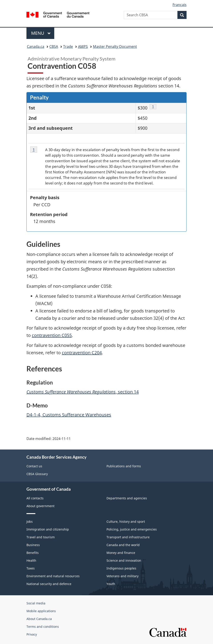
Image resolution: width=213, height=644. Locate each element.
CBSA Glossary (37, 474)
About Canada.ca (39, 619)
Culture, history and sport (126, 521)
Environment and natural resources (53, 576)
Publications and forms (124, 466)
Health (31, 560)
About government (40, 506)
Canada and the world (123, 545)
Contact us (34, 466)
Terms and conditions (43, 627)
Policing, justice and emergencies (132, 529)
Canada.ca (36, 47)
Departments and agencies (127, 498)
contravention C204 (82, 353)
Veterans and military (123, 576)
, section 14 (83, 392)
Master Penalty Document (115, 47)
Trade (68, 47)
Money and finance (121, 553)
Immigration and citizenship (48, 529)
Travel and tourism (41, 537)
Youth (111, 584)
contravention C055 (52, 335)
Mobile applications (41, 611)
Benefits (33, 553)
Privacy (32, 634)
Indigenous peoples (121, 568)
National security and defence (49, 584)
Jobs (30, 521)
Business (33, 545)
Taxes (31, 568)
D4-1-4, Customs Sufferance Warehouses (69, 415)
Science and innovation (124, 560)
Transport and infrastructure (128, 537)
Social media (36, 603)
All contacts (35, 498)
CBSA (54, 47)
